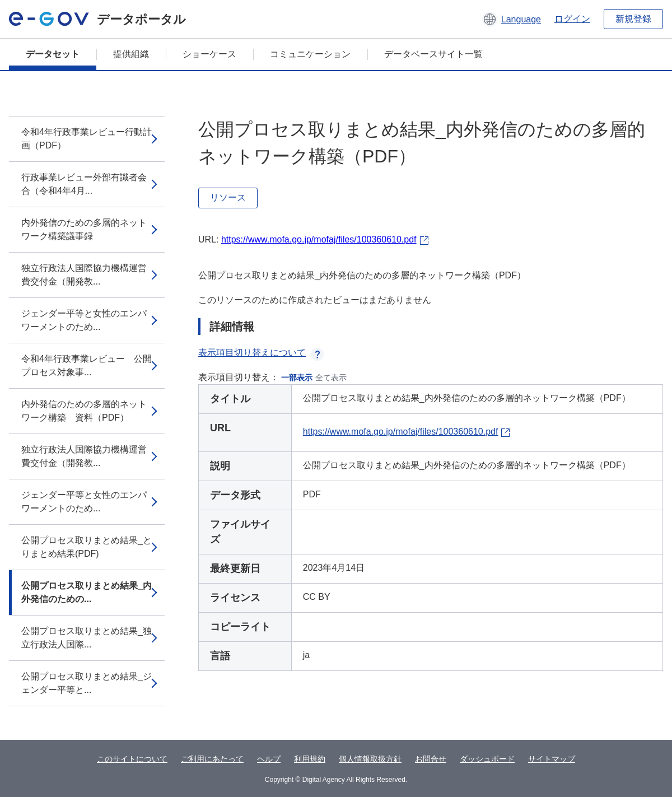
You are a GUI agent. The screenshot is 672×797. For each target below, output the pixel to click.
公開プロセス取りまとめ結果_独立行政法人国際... (87, 638)
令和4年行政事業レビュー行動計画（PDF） (87, 139)
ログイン (572, 19)
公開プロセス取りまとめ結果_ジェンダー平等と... (87, 683)
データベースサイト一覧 (433, 54)
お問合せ (431, 759)
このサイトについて (132, 759)
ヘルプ (269, 759)
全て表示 (331, 377)
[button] (512, 19)
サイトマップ (552, 759)
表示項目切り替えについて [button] (261, 353)
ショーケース (209, 54)
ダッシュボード (487, 759)
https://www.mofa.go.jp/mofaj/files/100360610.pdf (319, 239)
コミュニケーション (310, 54)
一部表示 (297, 377)
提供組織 (131, 54)
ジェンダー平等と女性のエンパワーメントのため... (84, 320)
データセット (53, 54)
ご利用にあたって (212, 759)
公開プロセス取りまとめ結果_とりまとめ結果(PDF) (87, 547)
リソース (228, 197)
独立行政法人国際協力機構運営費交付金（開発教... (84, 275)
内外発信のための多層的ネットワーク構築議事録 (84, 229)
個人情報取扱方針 (370, 759)
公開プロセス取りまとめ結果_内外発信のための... (87, 592)
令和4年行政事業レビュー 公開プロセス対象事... (87, 365)
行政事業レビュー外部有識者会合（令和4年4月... (84, 184)
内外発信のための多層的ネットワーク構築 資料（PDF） (84, 411)
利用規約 (310, 759)
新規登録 (633, 19)
